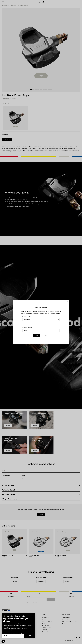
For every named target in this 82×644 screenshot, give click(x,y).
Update (37, 336)
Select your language (27, 328)
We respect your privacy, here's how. (11, 631)
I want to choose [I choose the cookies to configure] (18, 636)
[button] (3, 641)
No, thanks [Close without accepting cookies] (7, 636)
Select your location (27, 317)
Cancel (46, 336)
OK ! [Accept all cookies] (30, 636)
